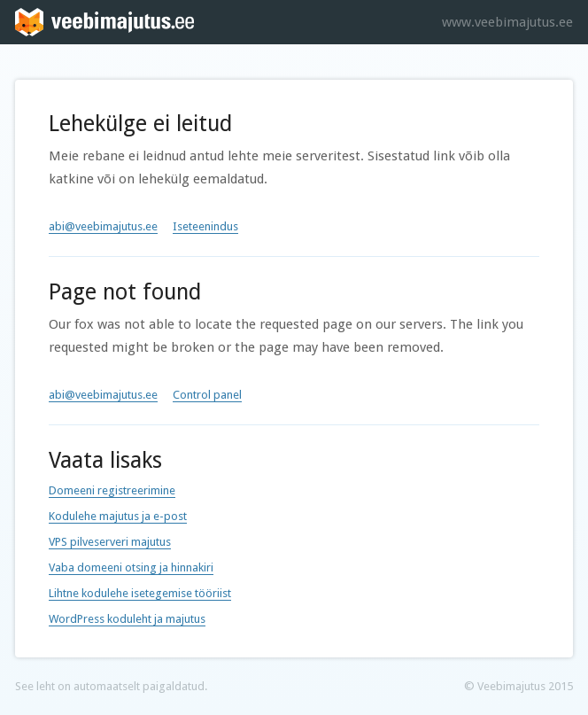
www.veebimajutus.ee (507, 22)
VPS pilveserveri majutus (110, 542)
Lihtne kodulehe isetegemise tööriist (140, 593)
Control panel (207, 395)
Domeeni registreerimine (112, 490)
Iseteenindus (205, 226)
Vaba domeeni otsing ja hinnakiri (131, 567)
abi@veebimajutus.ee (103, 226)
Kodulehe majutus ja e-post (118, 516)
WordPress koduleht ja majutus (127, 619)
